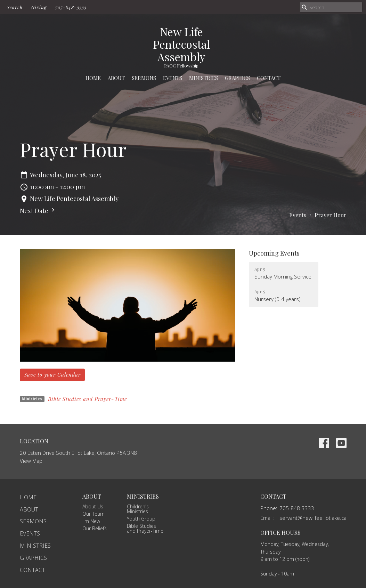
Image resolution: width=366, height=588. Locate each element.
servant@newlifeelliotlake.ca (313, 518)
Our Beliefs (95, 528)
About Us (93, 506)
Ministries (204, 78)
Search (15, 7)
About (116, 78)
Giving (39, 7)
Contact (269, 78)
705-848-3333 (71, 7)
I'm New (91, 521)
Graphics (237, 78)
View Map (31, 461)
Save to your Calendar (52, 374)
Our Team (93, 514)
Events (173, 78)
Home (93, 78)
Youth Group (141, 519)
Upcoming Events (274, 253)
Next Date (38, 211)
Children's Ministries (138, 509)
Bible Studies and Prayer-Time (87, 399)
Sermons (144, 78)
